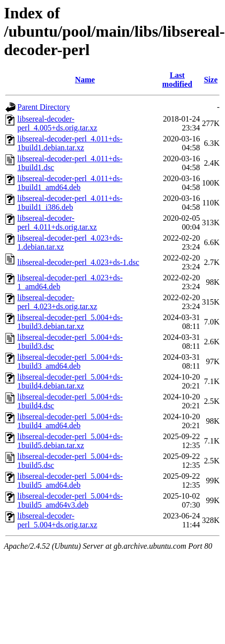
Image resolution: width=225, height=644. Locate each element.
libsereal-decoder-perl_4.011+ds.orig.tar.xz (57, 223)
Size (211, 80)
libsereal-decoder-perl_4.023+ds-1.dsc (78, 262)
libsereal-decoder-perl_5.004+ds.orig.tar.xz (57, 520)
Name (85, 80)
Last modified (177, 80)
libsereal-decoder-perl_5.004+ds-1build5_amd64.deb (70, 481)
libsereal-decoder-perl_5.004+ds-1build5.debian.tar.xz (70, 441)
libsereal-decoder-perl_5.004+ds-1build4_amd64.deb (70, 421)
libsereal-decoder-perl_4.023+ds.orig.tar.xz (57, 302)
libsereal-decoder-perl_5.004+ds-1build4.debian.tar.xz (70, 381)
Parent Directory (44, 107)
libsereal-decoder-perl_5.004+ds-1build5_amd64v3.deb (70, 500)
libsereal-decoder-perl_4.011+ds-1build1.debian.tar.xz (70, 143)
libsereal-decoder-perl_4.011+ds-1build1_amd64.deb (70, 183)
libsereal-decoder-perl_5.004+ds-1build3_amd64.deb (70, 361)
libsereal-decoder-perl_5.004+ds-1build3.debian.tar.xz (70, 322)
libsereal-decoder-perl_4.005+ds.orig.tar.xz (57, 123)
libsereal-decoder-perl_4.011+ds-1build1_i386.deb (70, 203)
